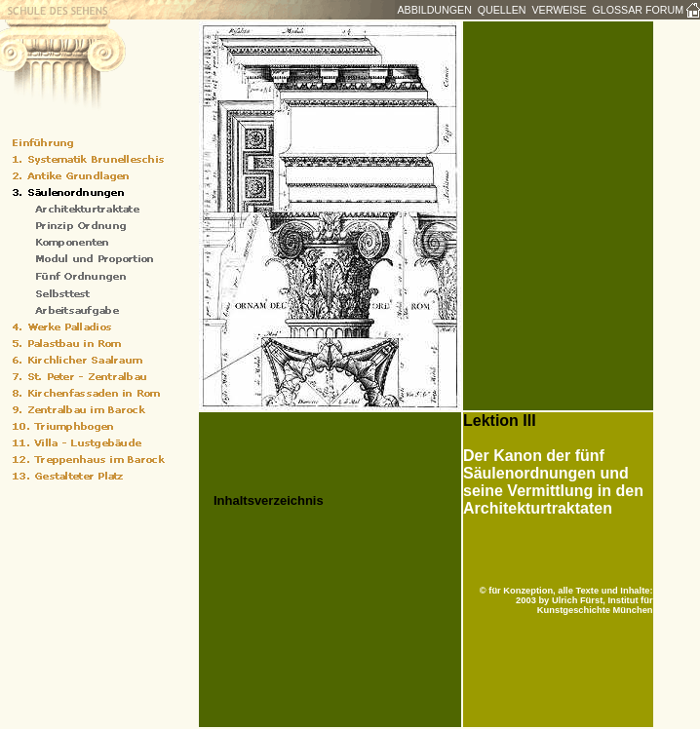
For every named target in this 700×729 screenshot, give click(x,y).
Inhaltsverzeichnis (269, 500)
